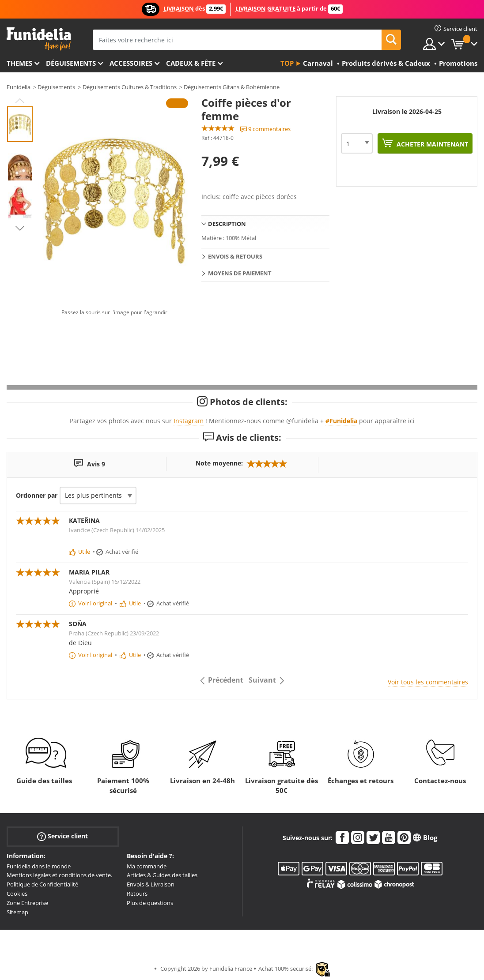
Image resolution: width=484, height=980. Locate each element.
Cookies (17, 894)
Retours (137, 894)
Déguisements (71, 63)
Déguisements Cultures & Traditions (130, 87)
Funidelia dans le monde (39, 866)
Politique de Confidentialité (42, 884)
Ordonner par (37, 495)
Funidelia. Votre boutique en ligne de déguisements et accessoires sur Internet (39, 39)
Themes (19, 63)
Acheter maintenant (431, 144)
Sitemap (17, 912)
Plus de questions (150, 903)
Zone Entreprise (27, 903)
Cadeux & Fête (191, 63)
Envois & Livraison (151, 884)
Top (287, 63)
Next (20, 228)
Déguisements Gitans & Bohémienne (232, 87)
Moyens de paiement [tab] (240, 273)
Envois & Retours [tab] (235, 256)
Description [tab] (227, 224)
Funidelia (19, 87)
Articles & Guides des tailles (162, 875)
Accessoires (131, 63)
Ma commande (147, 866)
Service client (62, 836)
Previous (20, 101)
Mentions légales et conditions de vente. (59, 875)
